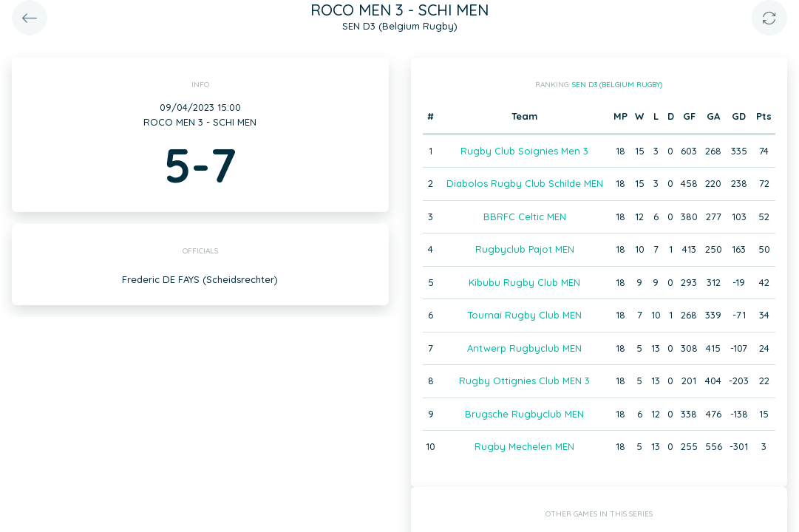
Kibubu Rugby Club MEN (524, 282)
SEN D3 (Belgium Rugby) (617, 85)
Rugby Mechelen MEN (524, 446)
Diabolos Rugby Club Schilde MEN (525, 183)
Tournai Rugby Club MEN (524, 315)
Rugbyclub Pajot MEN (525, 249)
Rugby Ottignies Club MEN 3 (524, 381)
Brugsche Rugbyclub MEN (524, 414)
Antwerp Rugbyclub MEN (524, 348)
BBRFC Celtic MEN (525, 216)
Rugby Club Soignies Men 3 (524, 151)
